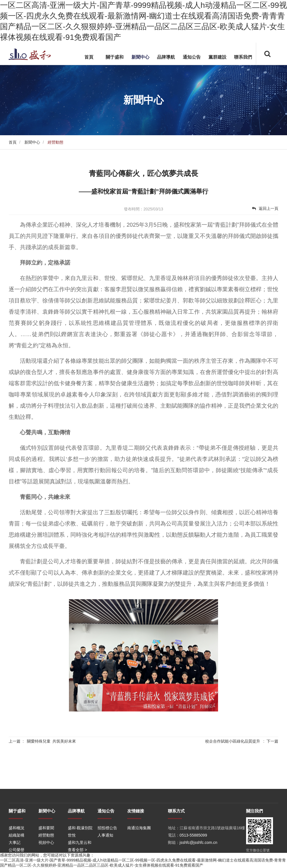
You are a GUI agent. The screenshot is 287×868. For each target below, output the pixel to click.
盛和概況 (17, 852)
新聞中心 (140, 57)
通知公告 (192, 57)
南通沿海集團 (139, 852)
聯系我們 (243, 57)
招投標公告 (107, 852)
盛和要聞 (46, 852)
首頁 (89, 57)
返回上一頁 (265, 208)
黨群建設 (217, 57)
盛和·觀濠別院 (80, 852)
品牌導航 (166, 57)
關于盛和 (115, 57)
